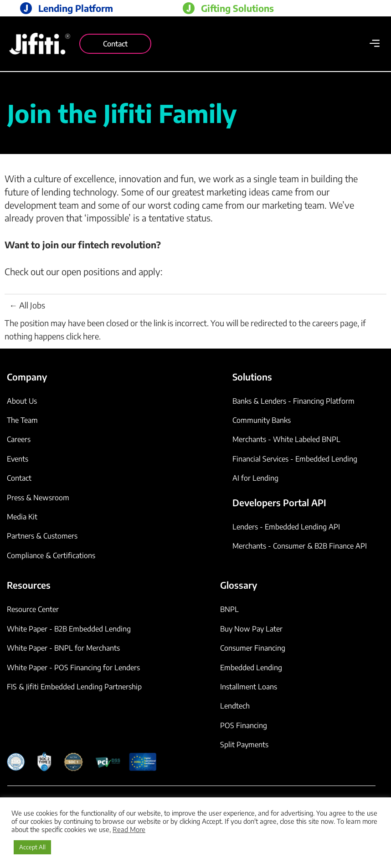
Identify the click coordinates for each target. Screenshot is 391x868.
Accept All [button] (32, 847)
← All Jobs (27, 305)
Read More (129, 829)
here (91, 336)
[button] (374, 44)
